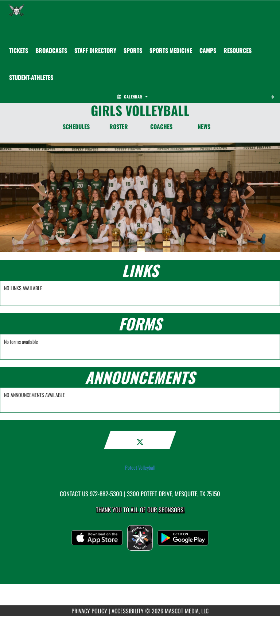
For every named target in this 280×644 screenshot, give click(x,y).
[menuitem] (19, 50)
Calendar (132, 97)
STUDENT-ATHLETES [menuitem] (31, 77)
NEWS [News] (204, 127)
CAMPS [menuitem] (208, 50)
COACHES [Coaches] (161, 127)
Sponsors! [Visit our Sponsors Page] (172, 510)
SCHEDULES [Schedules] (76, 127)
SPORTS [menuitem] (133, 50)
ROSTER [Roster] (119, 127)
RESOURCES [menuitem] (238, 50)
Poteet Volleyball (140, 468)
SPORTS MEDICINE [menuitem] (171, 50)
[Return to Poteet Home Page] (16, 9)
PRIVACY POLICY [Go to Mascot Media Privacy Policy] (89, 611)
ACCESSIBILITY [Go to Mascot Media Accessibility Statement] (128, 611)
